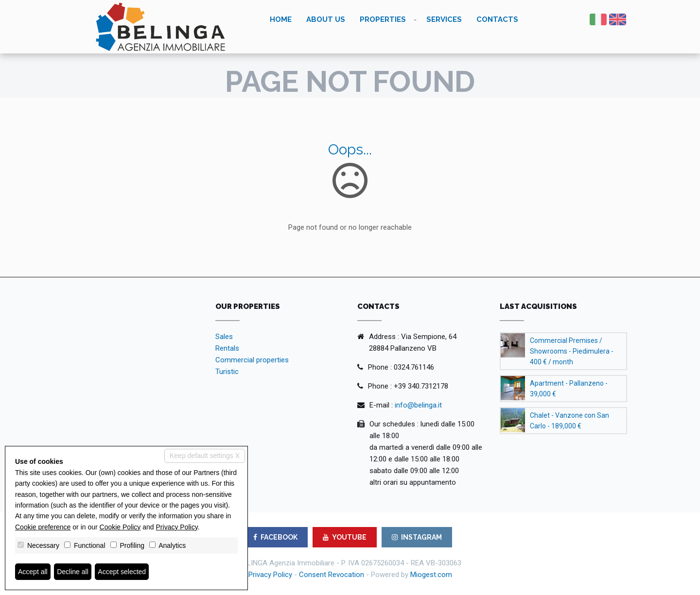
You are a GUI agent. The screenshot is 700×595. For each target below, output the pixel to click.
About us (326, 19)
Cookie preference (43, 527)
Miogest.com (431, 575)
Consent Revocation (332, 575)
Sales (224, 337)
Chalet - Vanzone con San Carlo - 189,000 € (569, 421)
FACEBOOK (275, 537)
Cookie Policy (120, 527)
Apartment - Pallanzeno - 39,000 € (569, 389)
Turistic (227, 372)
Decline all (73, 572)
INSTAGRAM (417, 537)
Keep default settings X (205, 456)
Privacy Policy (270, 575)
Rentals (227, 348)
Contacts (497, 19)
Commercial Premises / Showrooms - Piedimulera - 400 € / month (572, 351)
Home (281, 19)
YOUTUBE (345, 537)
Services (444, 19)
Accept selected (122, 572)
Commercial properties (252, 360)
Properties (383, 19)
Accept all (33, 572)
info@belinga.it (418, 405)
